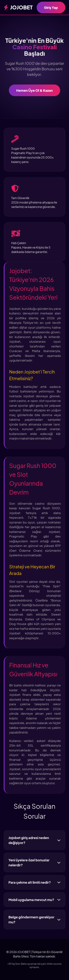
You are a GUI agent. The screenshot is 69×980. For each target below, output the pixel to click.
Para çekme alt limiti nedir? (34, 882)
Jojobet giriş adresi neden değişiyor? (34, 840)
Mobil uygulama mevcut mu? (34, 900)
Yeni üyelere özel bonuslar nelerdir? (34, 862)
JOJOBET (18, 7)
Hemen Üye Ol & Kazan (34, 90)
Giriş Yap (51, 7)
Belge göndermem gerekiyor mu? (34, 919)
